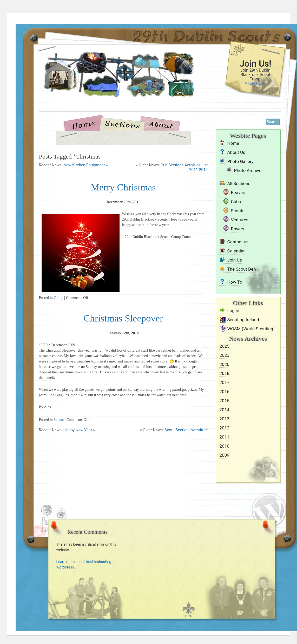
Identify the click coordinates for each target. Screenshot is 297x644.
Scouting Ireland (243, 320)
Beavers (239, 193)
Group (59, 298)
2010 (225, 446)
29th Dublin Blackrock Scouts (110, 84)
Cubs (236, 202)
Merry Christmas (123, 187)
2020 (225, 364)
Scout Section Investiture (186, 430)
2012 (225, 428)
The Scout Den (242, 269)
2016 (225, 392)
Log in (233, 311)
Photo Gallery (240, 161)
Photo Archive (248, 170)
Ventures (240, 220)
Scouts (59, 420)
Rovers (238, 229)
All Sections (239, 183)
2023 (225, 355)
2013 (225, 419)
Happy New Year (78, 430)
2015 (225, 401)
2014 (225, 410)
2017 (225, 382)
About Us (161, 124)
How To (235, 282)
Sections (122, 124)
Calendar (236, 251)
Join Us (235, 260)
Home (85, 124)
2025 (225, 346)
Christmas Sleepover (123, 318)
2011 (225, 437)
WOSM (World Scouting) (251, 329)
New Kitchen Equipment (84, 165)
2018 (225, 373)
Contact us (238, 242)
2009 (225, 455)
